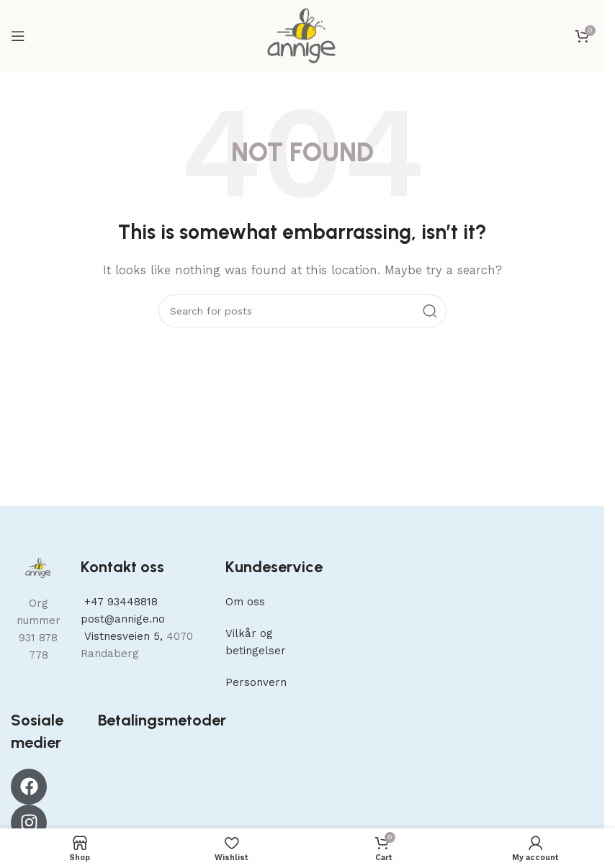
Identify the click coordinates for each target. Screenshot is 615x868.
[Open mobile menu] (18, 36)
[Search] (302, 311)
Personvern (256, 682)
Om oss (245, 602)
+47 (119, 602)
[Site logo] (302, 35)
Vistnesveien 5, (124, 636)
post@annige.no (123, 619)
